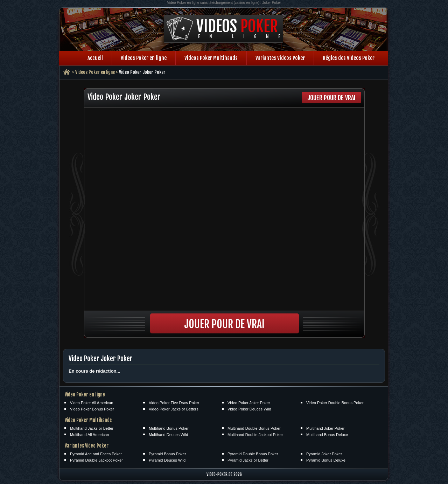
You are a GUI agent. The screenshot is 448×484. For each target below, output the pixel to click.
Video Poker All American (92, 403)
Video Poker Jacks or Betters (174, 409)
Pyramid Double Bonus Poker (253, 454)
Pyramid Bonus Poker (167, 454)
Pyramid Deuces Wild (167, 460)
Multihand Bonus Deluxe (327, 435)
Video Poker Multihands (88, 420)
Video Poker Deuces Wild (249, 409)
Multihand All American (89, 435)
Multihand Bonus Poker (169, 428)
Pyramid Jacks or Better (248, 460)
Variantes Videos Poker (280, 58)
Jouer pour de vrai (331, 98)
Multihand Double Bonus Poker (254, 428)
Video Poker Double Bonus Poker (335, 403)
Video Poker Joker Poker (249, 403)
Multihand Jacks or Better (92, 428)
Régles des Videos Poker (349, 58)
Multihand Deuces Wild (169, 435)
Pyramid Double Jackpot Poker (96, 460)
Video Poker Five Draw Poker (174, 403)
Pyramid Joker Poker (324, 454)
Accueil (95, 58)
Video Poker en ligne (85, 395)
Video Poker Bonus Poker (92, 409)
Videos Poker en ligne (144, 58)
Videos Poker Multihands (211, 58)
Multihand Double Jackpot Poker (255, 435)
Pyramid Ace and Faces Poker (96, 454)
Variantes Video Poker (87, 446)
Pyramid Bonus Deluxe (326, 460)
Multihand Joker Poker (325, 428)
